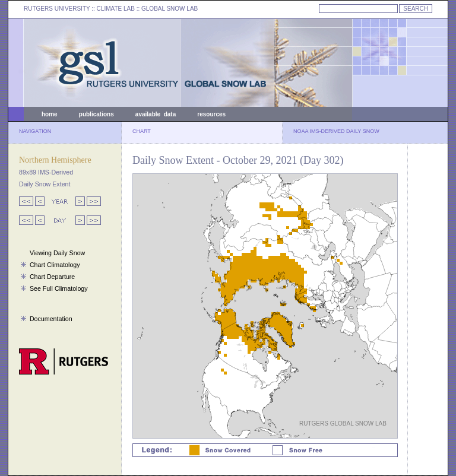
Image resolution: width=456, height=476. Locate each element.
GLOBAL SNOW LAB (170, 9)
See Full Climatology (59, 288)
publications (96, 114)
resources (211, 114)
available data (156, 114)
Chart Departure (52, 277)
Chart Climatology (55, 265)
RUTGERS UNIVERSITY (57, 9)
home (50, 114)
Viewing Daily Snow (57, 253)
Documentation (51, 319)
